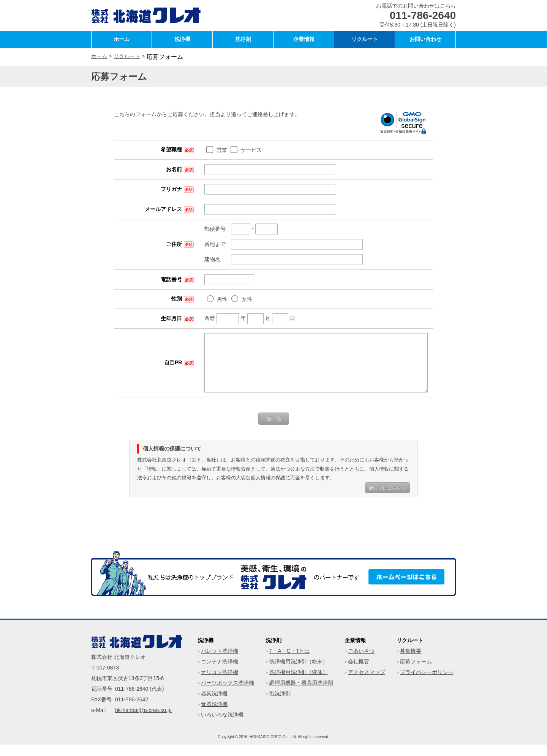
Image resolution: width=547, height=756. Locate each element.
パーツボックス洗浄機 (228, 694)
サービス (221, 150)
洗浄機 (182, 39)
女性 (216, 299)
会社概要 (359, 673)
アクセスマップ (367, 684)
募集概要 (411, 662)
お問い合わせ (425, 39)
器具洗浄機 (214, 705)
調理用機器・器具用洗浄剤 (301, 694)
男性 (192, 299)
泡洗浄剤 (280, 705)
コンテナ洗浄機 (220, 673)
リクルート (365, 39)
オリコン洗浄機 (220, 684)
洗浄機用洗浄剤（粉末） (299, 673)
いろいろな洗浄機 (222, 726)
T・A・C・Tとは (290, 662)
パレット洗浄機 (220, 662)
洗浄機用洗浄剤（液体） (299, 684)
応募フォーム (416, 673)
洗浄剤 (243, 39)
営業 (191, 150)
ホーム (122, 39)
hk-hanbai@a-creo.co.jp (143, 721)
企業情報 (304, 39)
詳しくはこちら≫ (387, 499)
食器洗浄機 (214, 715)
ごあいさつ (361, 662)
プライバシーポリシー (427, 684)
